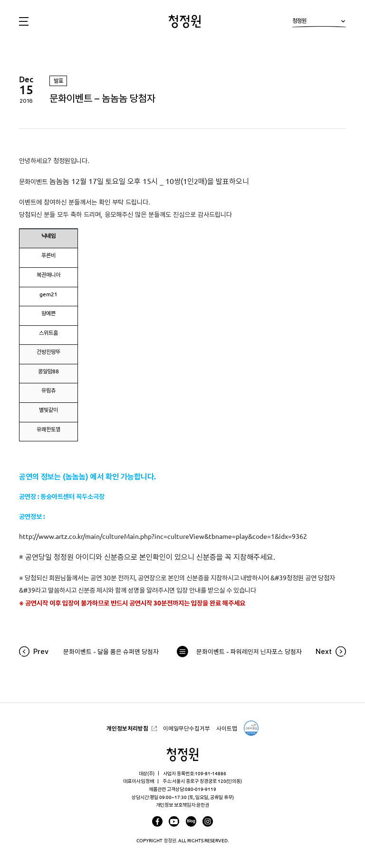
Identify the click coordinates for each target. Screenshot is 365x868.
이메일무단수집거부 (187, 728)
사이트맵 (227, 728)
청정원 (319, 23)
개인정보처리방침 (127, 728)
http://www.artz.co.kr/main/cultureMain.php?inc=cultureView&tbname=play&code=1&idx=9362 (164, 536)
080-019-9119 (201, 789)
